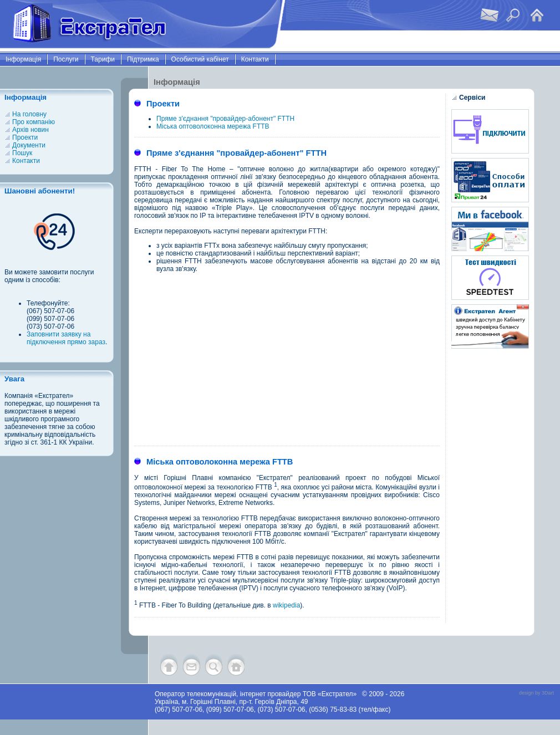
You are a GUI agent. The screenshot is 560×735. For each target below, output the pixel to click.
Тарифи (103, 59)
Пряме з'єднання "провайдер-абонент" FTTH (225, 119)
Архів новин (30, 130)
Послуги (66, 59)
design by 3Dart (536, 693)
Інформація (23, 59)
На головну (29, 114)
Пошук (22, 153)
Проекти (25, 137)
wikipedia (286, 605)
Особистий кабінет (200, 59)
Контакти (255, 59)
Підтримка (143, 59)
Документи (29, 145)
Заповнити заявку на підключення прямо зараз (66, 338)
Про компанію (34, 122)
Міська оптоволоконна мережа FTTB (213, 126)
